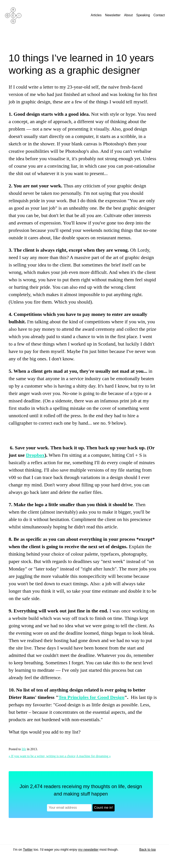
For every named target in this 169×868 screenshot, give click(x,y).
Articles (97, 15)
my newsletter (88, 850)
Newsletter (113, 15)
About (129, 15)
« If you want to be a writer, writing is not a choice (42, 756)
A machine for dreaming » (93, 756)
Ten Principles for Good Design (91, 697)
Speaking (144, 15)
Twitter (28, 850)
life (24, 749)
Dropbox (35, 455)
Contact (160, 15)
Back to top (148, 850)
